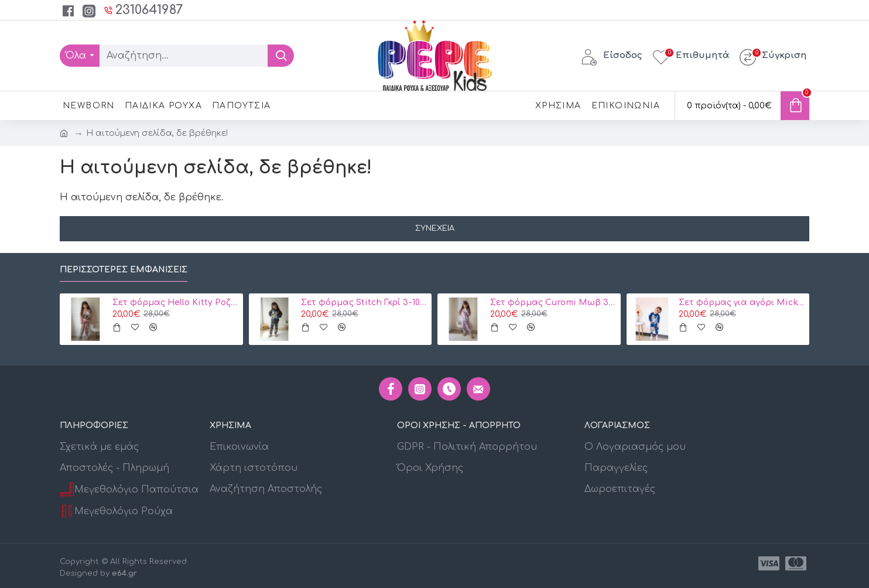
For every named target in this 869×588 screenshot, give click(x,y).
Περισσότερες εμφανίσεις (124, 270)
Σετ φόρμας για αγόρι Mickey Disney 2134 (742, 302)
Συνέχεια (435, 228)
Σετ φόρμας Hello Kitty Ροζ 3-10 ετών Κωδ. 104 (176, 302)
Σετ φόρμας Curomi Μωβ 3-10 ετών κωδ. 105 (553, 302)
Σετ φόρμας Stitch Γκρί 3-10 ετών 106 (364, 302)
